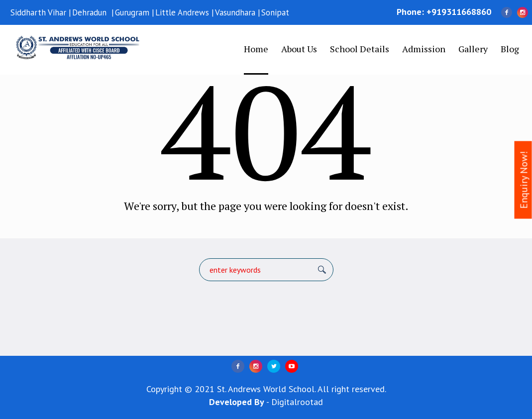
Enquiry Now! (524, 180)
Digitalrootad (297, 402)
